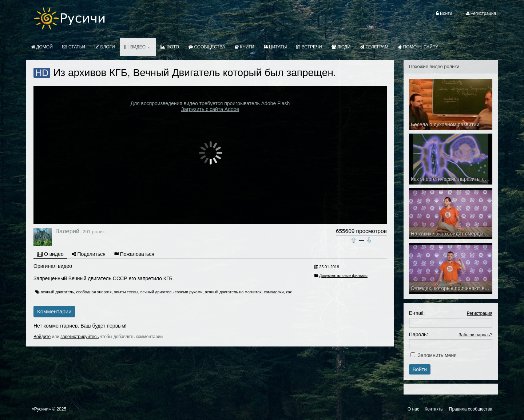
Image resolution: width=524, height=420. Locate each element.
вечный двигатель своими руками (172, 292)
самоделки (274, 292)
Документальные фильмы (343, 276)
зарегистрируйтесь (80, 337)
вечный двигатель (57, 292)
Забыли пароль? (475, 335)
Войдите (42, 337)
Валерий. (68, 231)
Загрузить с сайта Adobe (210, 109)
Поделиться (89, 254)
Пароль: (418, 334)
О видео (50, 254)
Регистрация (480, 313)
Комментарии (54, 311)
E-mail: (417, 313)
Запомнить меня (437, 355)
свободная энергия (94, 292)
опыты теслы (126, 292)
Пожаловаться (134, 254)
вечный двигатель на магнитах (233, 292)
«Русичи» (41, 409)
